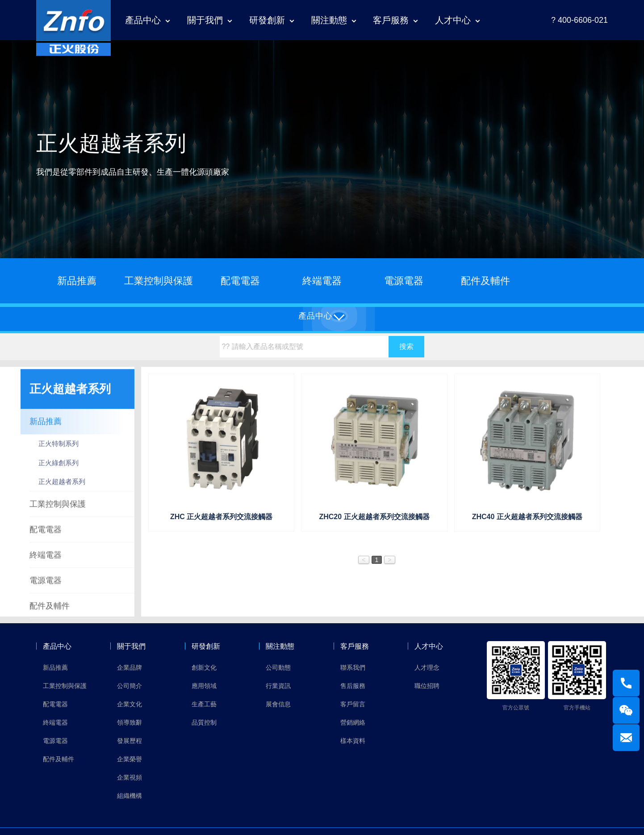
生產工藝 (204, 704)
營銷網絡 (353, 722)
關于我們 (205, 20)
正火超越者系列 (62, 492)
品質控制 (204, 722)
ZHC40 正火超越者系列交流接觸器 (527, 517)
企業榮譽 (130, 759)
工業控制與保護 (159, 281)
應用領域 (204, 686)
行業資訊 (278, 686)
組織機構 (130, 796)
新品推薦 (77, 281)
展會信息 (278, 704)
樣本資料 (353, 741)
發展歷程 (130, 741)
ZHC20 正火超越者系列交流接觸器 (374, 517)
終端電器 (322, 281)
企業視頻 (130, 777)
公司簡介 (130, 686)
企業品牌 (130, 667)
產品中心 (143, 20)
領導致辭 (130, 722)
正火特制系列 (59, 454)
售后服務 (353, 686)
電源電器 (404, 281)
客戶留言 (353, 704)
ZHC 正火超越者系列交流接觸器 (221, 517)
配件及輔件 (485, 281)
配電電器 (240, 281)
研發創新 (267, 20)
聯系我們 (353, 667)
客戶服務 (391, 20)
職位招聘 (427, 686)
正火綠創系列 (59, 472)
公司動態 (278, 667)
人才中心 (453, 20)
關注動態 (329, 20)
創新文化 (204, 667)
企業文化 (130, 704)
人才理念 (427, 667)
